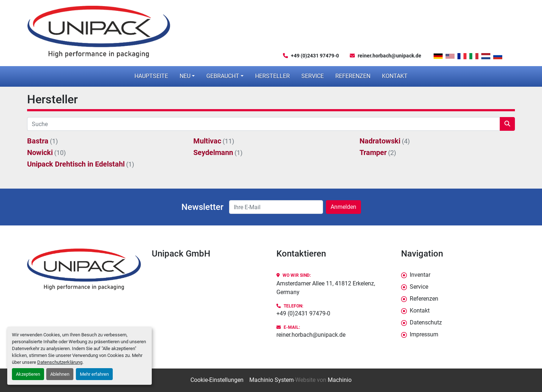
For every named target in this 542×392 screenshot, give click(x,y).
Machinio (340, 380)
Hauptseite (151, 76)
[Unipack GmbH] (84, 269)
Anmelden (343, 207)
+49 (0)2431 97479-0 (315, 56)
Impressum (424, 334)
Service (313, 76)
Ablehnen (60, 374)
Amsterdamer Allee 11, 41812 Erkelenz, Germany (326, 288)
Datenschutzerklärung (60, 362)
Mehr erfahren (94, 374)
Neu (185, 76)
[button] (187, 76)
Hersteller (272, 76)
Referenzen (353, 76)
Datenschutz (426, 322)
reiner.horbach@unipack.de (390, 56)
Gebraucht (223, 76)
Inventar (420, 275)
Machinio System (272, 380)
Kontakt (395, 76)
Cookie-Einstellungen (217, 380)
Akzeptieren (28, 374)
